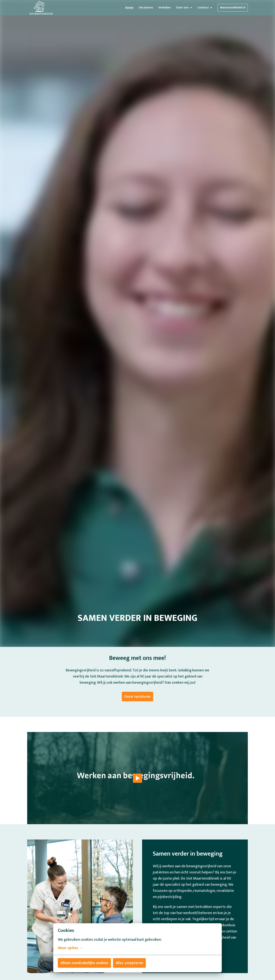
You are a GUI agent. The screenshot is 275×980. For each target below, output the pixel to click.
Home (129, 8)
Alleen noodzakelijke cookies (84, 963)
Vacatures (146, 8)
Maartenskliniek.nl (233, 8)
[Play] (137, 778)
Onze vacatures (137, 697)
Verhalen (165, 8)
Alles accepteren (129, 963)
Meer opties (70, 948)
